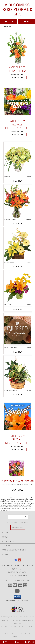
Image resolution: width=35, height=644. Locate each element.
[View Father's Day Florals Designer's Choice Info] (18, 102)
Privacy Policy (9, 633)
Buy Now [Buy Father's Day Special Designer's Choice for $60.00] (17, 449)
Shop (9, 21)
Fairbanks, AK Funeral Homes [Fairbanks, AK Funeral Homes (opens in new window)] (12, 617)
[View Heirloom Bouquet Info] (18, 159)
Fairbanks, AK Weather (9, 627)
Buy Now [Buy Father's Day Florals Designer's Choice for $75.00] (17, 135)
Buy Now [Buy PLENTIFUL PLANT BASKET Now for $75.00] (18, 395)
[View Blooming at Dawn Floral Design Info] (18, 201)
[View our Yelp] (19, 561)
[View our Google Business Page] (16, 561)
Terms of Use (18, 636)
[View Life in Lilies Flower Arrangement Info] (18, 287)
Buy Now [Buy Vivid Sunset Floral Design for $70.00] (17, 77)
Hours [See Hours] (29, 642)
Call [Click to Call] (6, 642)
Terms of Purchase (23, 633)
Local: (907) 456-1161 (18, 575)
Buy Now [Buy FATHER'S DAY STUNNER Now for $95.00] (18, 352)
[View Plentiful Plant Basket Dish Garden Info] (18, 372)
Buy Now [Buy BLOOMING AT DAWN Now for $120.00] (18, 224)
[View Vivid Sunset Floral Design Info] (18, 48)
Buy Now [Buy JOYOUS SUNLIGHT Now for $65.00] (18, 266)
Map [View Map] (18, 642)
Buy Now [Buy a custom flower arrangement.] (17, 490)
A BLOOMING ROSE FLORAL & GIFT (17, 10)
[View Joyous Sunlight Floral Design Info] (18, 244)
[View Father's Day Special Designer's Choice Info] (18, 416)
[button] (17, 597)
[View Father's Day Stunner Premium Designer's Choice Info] (18, 330)
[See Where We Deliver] (18, 527)
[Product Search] (18, 517)
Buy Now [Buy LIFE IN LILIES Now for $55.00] (18, 309)
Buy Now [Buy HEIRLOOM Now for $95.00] (18, 181)
